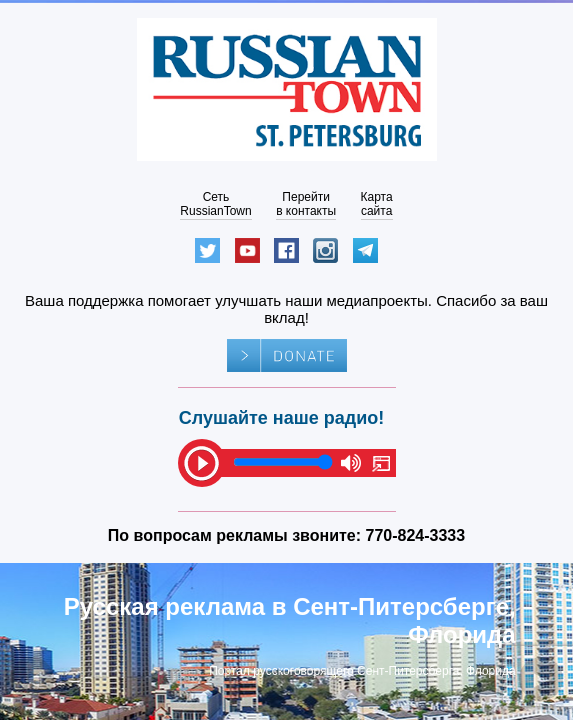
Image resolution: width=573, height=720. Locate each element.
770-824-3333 (416, 535)
